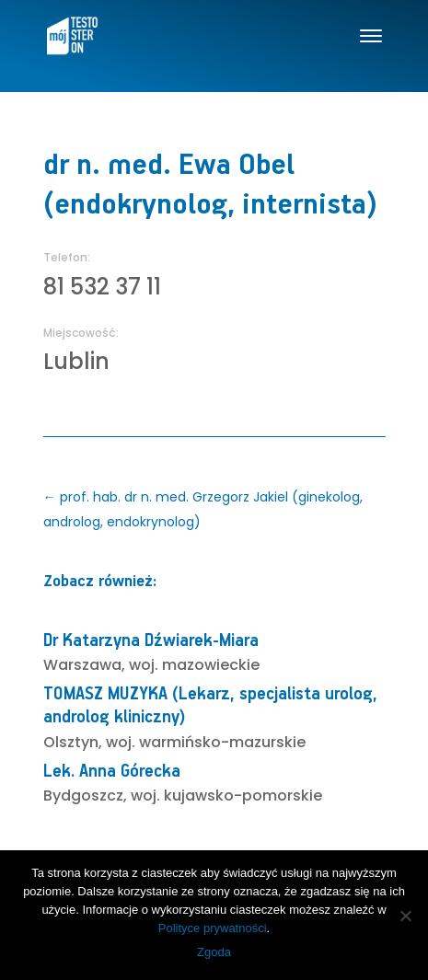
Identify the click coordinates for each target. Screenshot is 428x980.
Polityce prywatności (213, 928)
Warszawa (82, 665)
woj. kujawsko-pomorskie (226, 796)
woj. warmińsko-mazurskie (206, 742)
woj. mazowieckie (194, 665)
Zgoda (214, 952)
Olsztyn (71, 742)
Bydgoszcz (83, 796)
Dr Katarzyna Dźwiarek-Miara (151, 641)
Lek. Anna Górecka (112, 772)
